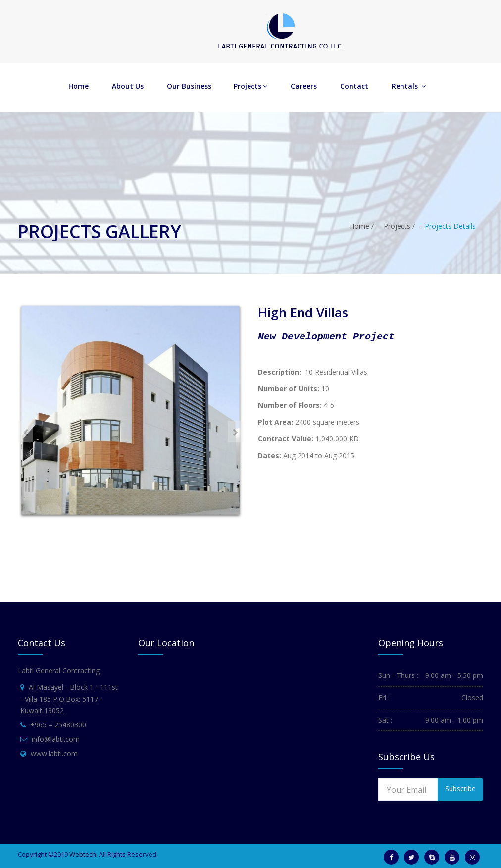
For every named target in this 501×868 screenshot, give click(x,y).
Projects (250, 86)
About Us (128, 86)
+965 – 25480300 (58, 725)
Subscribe (460, 789)
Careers (304, 86)
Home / (362, 226)
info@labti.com (56, 739)
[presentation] (25, 432)
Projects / (399, 226)
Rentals (409, 86)
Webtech (83, 854)
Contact (354, 86)
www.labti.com (54, 753)
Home (78, 86)
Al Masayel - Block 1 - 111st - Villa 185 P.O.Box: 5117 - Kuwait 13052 (69, 699)
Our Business (189, 86)
